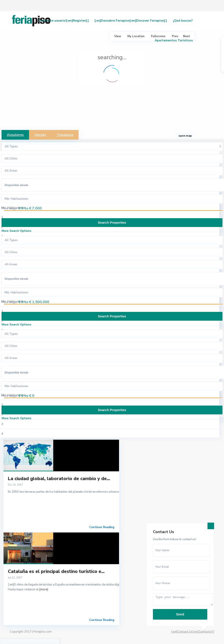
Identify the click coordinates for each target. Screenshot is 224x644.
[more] (44, 589)
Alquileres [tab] (15, 135)
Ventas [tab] (40, 135)
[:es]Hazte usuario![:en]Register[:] (63, 21)
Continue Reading (102, 527)
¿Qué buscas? (183, 21)
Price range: (9, 209)
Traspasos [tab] (65, 135)
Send (180, 614)
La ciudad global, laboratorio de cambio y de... (59, 479)
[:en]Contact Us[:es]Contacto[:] (193, 632)
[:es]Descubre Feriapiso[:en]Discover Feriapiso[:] (131, 21)
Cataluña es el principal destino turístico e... (56, 571)
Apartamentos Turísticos (174, 40)
